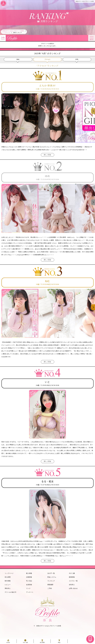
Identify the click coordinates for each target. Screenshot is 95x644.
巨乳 (77, 59)
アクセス (47, 59)
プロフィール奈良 (55, 626)
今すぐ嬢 (25, 642)
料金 (59, 642)
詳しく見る (48, 155)
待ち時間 (42, 642)
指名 (18, 59)
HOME (8, 642)
